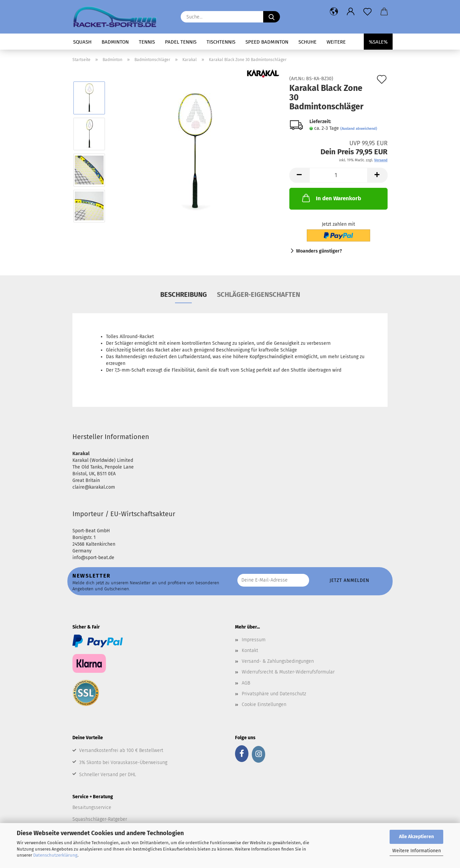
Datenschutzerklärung (55, 855)
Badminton (115, 42)
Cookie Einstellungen (264, 704)
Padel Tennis (181, 42)
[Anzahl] (338, 175)
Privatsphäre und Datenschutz (274, 694)
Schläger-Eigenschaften (258, 294)
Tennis (147, 42)
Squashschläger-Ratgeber (100, 819)
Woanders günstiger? (319, 251)
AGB (246, 683)
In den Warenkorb (331, 198)
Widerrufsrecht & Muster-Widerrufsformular (288, 672)
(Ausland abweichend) (359, 129)
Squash (82, 42)
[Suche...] (272, 17)
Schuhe (307, 42)
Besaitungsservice (92, 807)
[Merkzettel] (367, 12)
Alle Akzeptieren (416, 837)
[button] (334, 12)
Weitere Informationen (417, 851)
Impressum (254, 640)
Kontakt (250, 650)
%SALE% (378, 42)
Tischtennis (221, 42)
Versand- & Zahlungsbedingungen (278, 661)
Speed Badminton (267, 42)
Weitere (336, 42)
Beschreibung (184, 294)
